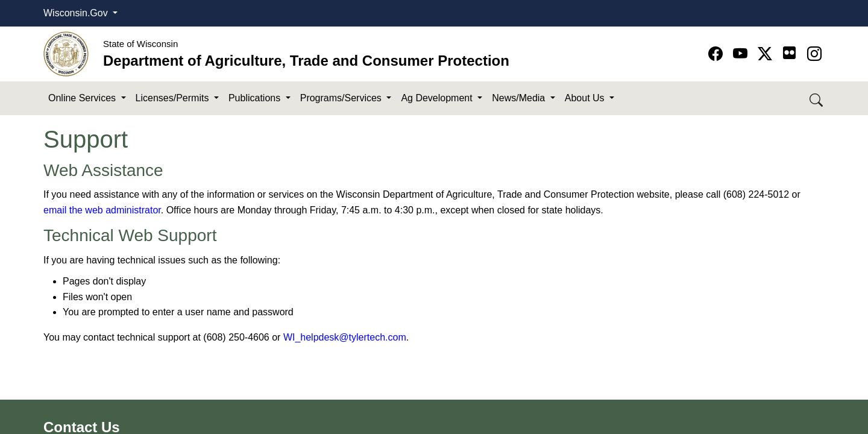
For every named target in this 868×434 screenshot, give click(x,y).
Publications (256, 98)
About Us (586, 98)
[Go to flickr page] (789, 53)
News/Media (520, 98)
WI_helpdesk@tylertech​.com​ (345, 337)
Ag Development (438, 98)
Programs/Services (342, 98)
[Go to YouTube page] (742, 54)
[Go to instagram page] (814, 54)
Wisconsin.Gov (77, 13)
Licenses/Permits (174, 98)
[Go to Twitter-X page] (767, 54)
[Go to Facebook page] (718, 54)
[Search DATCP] (817, 99)
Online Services (83, 98)
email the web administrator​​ (102, 210)
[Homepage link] (66, 53)
